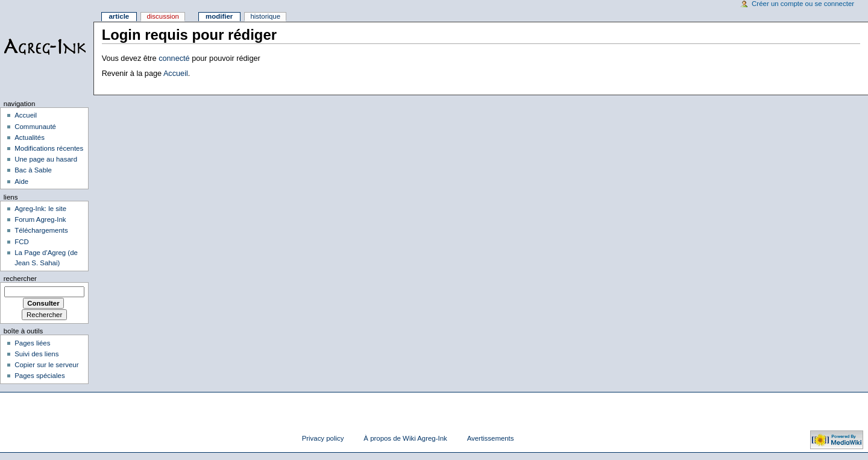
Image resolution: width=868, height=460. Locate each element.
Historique (265, 16)
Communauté (35, 127)
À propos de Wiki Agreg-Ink (405, 438)
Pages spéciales (39, 376)
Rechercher (20, 279)
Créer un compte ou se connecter (803, 4)
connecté (174, 58)
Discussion (162, 16)
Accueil (176, 74)
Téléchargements (41, 230)
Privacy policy (323, 438)
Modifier (219, 16)
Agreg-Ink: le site (40, 209)
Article (119, 16)
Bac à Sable (33, 170)
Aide (21, 181)
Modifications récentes (49, 148)
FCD (22, 242)
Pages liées (32, 343)
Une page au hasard (46, 159)
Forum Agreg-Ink (40, 219)
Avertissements (491, 438)
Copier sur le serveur (46, 365)
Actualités (30, 137)
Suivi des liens (36, 354)
